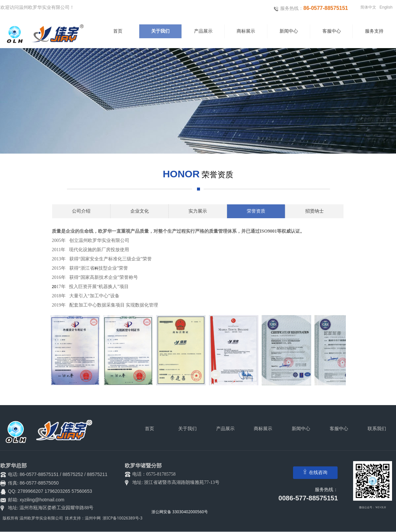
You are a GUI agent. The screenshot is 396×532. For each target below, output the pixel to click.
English (386, 7)
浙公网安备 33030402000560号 (180, 512)
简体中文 (368, 7)
